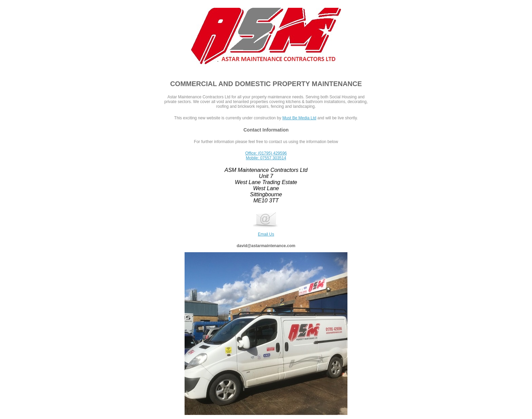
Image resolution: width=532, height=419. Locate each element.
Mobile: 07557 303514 (266, 158)
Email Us (266, 232)
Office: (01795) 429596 (266, 153)
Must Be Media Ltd (299, 118)
